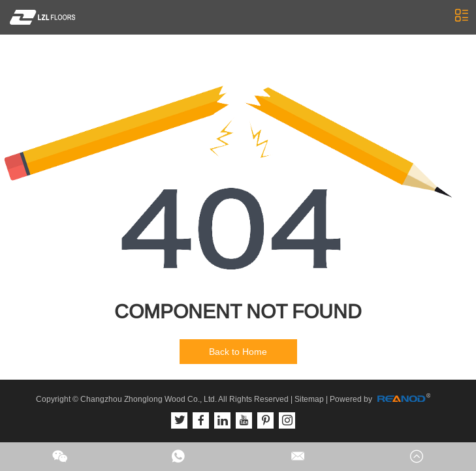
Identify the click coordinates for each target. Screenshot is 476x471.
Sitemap (309, 399)
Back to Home (238, 352)
